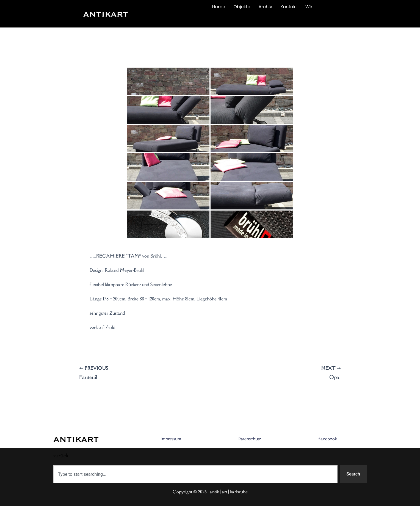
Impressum (171, 439)
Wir (309, 7)
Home (219, 7)
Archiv (266, 7)
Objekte (242, 7)
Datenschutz (249, 439)
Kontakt (289, 7)
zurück (165, 20)
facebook (328, 439)
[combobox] (195, 474)
